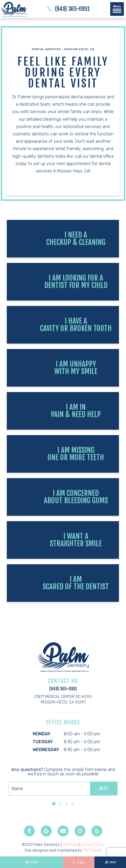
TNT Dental (92, 850)
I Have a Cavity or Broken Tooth (76, 325)
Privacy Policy (93, 845)
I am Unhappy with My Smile (76, 368)
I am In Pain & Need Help (76, 411)
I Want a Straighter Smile (76, 540)
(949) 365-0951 (68, 9)
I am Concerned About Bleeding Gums (76, 497)
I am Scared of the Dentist (76, 583)
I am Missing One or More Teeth (76, 454)
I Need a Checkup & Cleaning (76, 239)
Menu (117, 9)
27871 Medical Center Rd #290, (63, 700)
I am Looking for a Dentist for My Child (76, 282)
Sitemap (70, 845)
